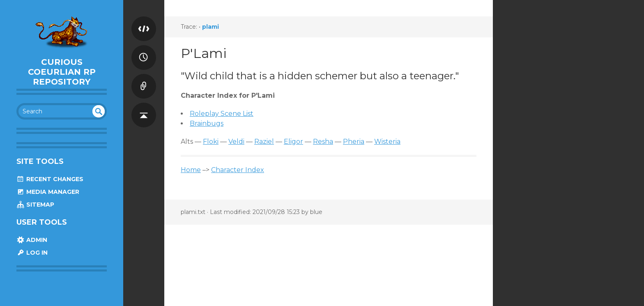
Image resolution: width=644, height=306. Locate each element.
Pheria (354, 141)
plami (210, 27)
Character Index (238, 170)
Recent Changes (50, 179)
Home (191, 170)
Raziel (264, 141)
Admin (32, 240)
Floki (211, 141)
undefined (99, 111)
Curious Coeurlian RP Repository (62, 72)
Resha (323, 141)
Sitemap (35, 205)
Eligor (293, 141)
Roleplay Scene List (222, 114)
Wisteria (387, 141)
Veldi (236, 141)
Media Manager (48, 192)
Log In (32, 253)
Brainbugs (207, 123)
